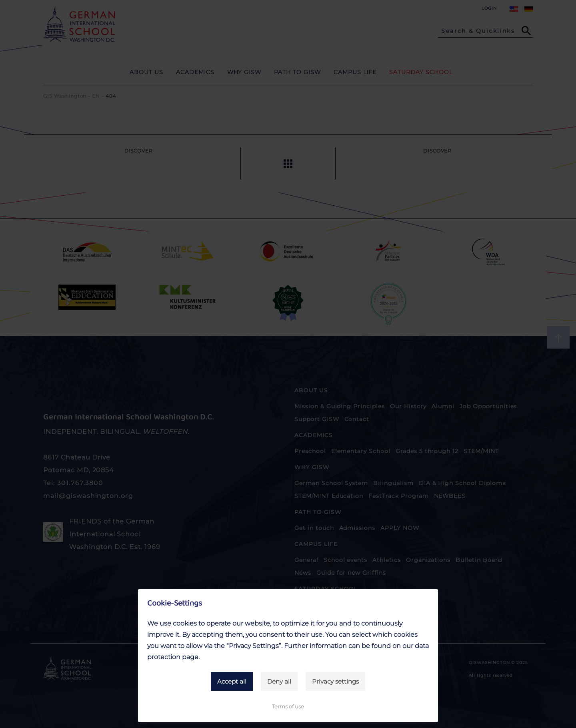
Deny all (279, 681)
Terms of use (288, 706)
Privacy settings (335, 681)
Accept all (232, 681)
